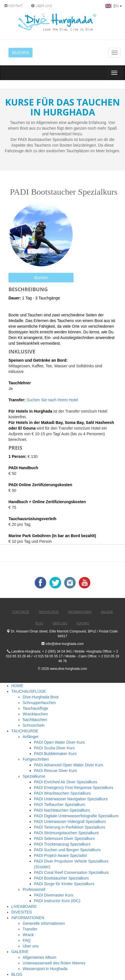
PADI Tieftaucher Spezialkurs (60, 805)
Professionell (34, 889)
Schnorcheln (34, 725)
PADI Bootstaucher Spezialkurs (61, 878)
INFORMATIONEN (28, 918)
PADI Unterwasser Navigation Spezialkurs (71, 799)
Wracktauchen (35, 714)
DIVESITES (22, 912)
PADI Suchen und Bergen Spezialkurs (67, 850)
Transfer (30, 929)
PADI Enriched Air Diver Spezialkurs (66, 782)
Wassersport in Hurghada (45, 969)
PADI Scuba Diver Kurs (54, 748)
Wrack (28, 935)
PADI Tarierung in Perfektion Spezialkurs (70, 827)
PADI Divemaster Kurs (54, 895)
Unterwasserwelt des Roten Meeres (54, 963)
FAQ (27, 940)
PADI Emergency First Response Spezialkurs (74, 788)
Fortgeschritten (36, 759)
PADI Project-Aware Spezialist (60, 855)
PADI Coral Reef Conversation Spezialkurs (71, 872)
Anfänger (31, 737)
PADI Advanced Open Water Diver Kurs (69, 765)
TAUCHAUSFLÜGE (29, 691)
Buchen (41, 278)
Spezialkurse (34, 776)
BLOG (17, 974)
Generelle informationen (44, 923)
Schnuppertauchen (39, 703)
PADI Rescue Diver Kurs (55, 771)
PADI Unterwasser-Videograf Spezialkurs (70, 822)
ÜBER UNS (42, 6)
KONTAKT (13, 6)
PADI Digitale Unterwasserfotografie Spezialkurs (76, 816)
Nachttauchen (35, 720)
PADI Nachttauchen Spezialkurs (62, 810)
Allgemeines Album (39, 957)
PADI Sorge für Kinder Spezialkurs (64, 884)
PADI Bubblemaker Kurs (55, 754)
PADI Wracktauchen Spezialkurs (62, 793)
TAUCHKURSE (25, 731)
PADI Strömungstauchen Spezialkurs (66, 833)
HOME (17, 686)
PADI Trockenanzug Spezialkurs (62, 844)
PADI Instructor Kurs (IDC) (57, 901)
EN (114, 6)
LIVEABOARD (24, 906)
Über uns (31, 946)
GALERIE (20, 952)
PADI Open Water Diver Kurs (59, 742)
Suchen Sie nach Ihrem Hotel (52, 400)
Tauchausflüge (35, 708)
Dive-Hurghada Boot (41, 697)
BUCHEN (21, 53)
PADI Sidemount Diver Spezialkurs (64, 839)
